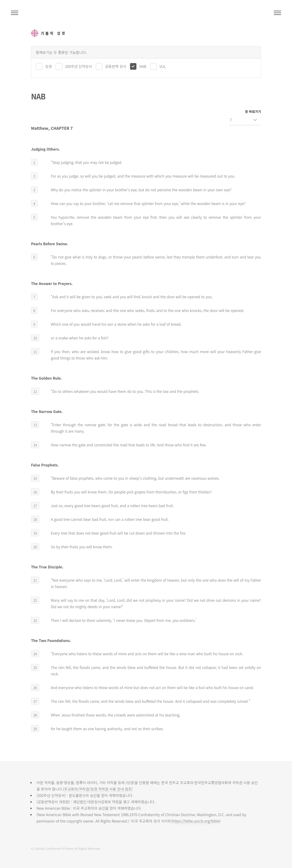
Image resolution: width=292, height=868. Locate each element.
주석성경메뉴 (15, 13)
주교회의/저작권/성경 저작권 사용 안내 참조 (98, 789)
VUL (163, 66)
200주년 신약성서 (78, 66)
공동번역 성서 (116, 66)
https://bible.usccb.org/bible (196, 821)
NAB (143, 66)
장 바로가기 (253, 111)
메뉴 (277, 13)
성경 (48, 66)
